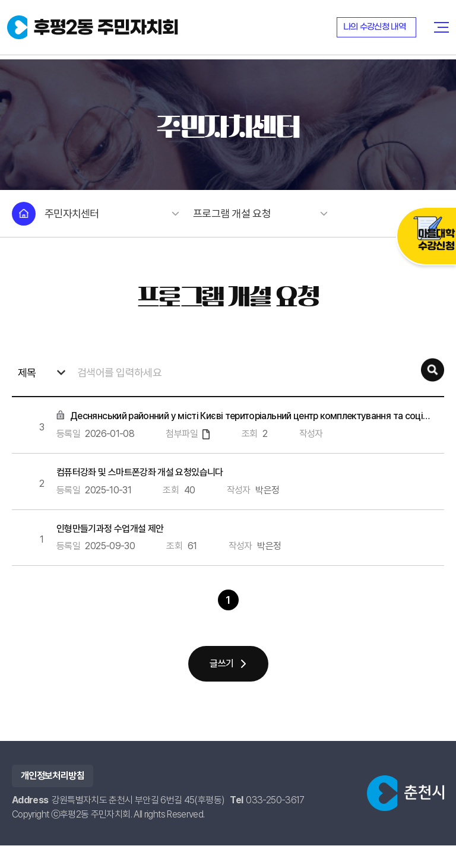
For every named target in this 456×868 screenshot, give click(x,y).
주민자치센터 (110, 213)
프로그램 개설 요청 (258, 213)
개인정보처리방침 (53, 798)
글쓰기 (221, 686)
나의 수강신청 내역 (376, 29)
